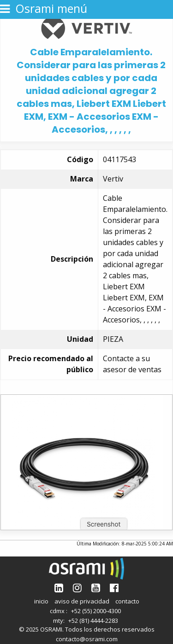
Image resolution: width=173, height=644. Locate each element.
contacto (127, 601)
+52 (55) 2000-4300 (96, 611)
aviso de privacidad (82, 601)
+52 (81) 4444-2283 (93, 621)
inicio (41, 601)
